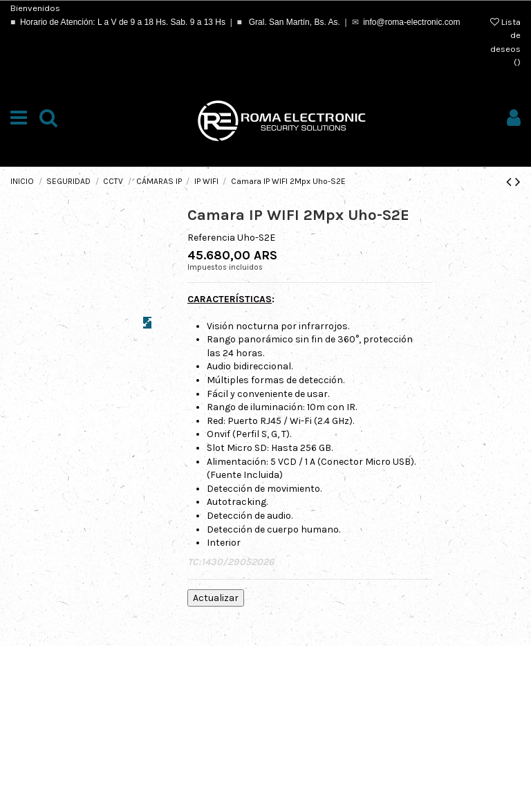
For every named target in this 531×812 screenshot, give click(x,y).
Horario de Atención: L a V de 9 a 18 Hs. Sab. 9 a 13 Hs (123, 22)
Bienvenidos (35, 8)
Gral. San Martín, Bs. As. (293, 22)
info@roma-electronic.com (411, 22)
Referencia (211, 238)
